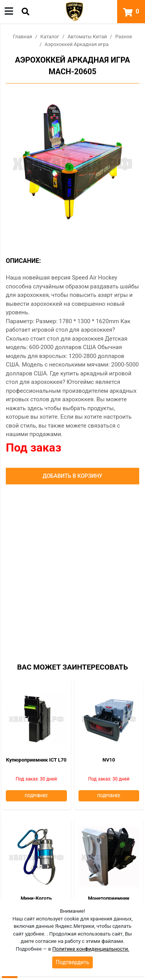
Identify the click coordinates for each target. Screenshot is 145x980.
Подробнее (36, 796)
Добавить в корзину (72, 476)
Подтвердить (72, 962)
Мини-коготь (36, 898)
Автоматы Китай (87, 37)
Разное (124, 37)
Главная (23, 37)
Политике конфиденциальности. (91, 949)
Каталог (50, 37)
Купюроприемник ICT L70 (36, 760)
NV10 (109, 760)
